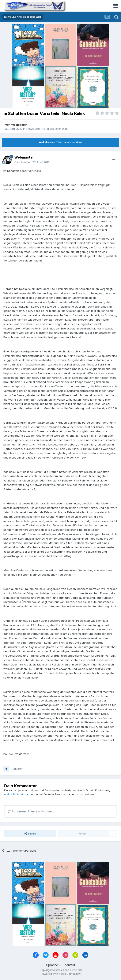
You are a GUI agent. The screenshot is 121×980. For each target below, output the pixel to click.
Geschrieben (32, 162)
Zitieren (18, 769)
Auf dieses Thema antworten (61, 142)
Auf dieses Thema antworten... (31, 811)
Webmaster (19, 125)
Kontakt (70, 965)
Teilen (30, 833)
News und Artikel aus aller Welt (47, 129)
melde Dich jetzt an (17, 794)
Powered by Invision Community (61, 974)
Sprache (53, 965)
